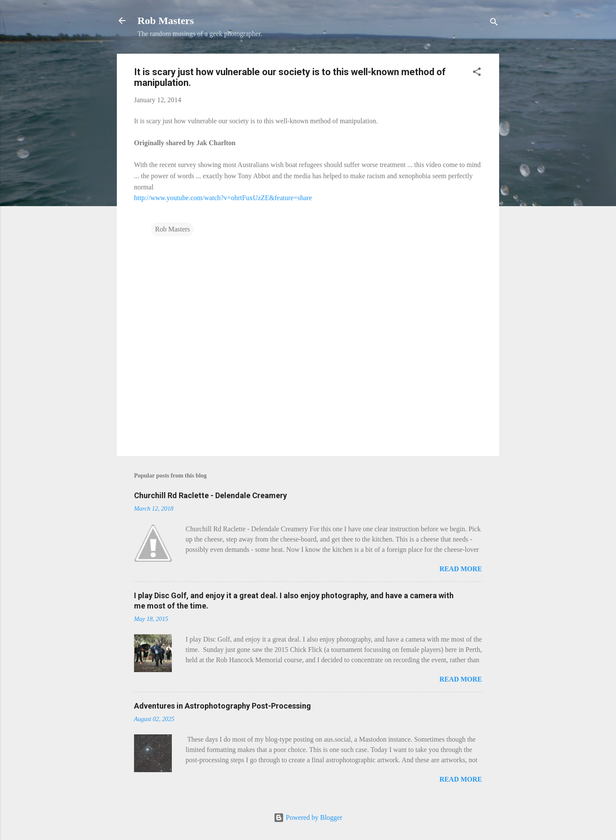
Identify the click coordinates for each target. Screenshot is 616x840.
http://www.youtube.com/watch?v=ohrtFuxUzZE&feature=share (223, 198)
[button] (477, 73)
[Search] (494, 23)
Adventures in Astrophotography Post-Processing (223, 706)
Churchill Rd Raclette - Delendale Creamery (210, 495)
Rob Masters (166, 21)
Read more (461, 569)
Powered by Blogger (308, 817)
